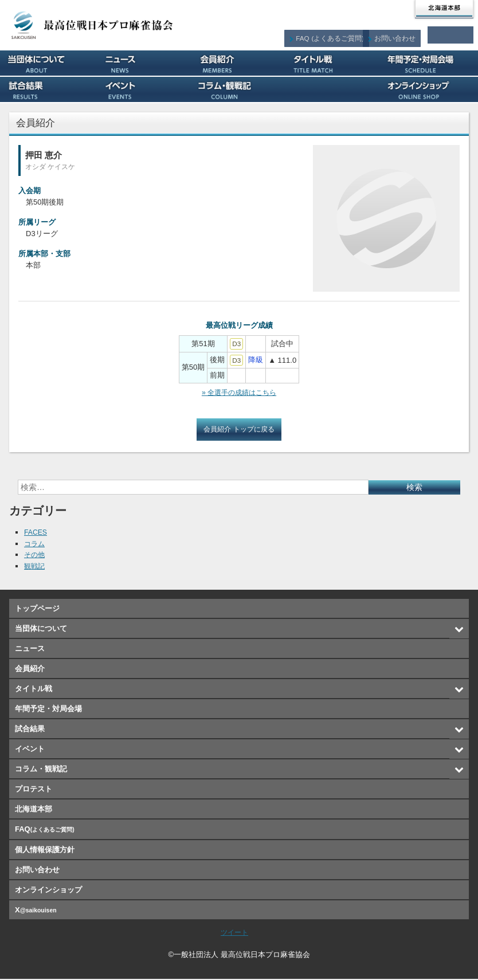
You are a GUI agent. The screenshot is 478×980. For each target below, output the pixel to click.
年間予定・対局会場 (430, 63)
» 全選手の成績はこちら (239, 393)
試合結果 (48, 89)
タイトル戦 (334, 63)
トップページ (37, 609)
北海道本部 (444, 9)
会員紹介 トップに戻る (239, 430)
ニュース (144, 63)
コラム (35, 545)
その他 (35, 556)
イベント (144, 89)
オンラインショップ (430, 89)
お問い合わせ (401, 35)
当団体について (48, 63)
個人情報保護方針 (45, 851)
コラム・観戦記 (239, 89)
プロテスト (334, 89)
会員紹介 (239, 63)
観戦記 (35, 567)
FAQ (338, 35)
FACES (36, 533)
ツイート (234, 933)
